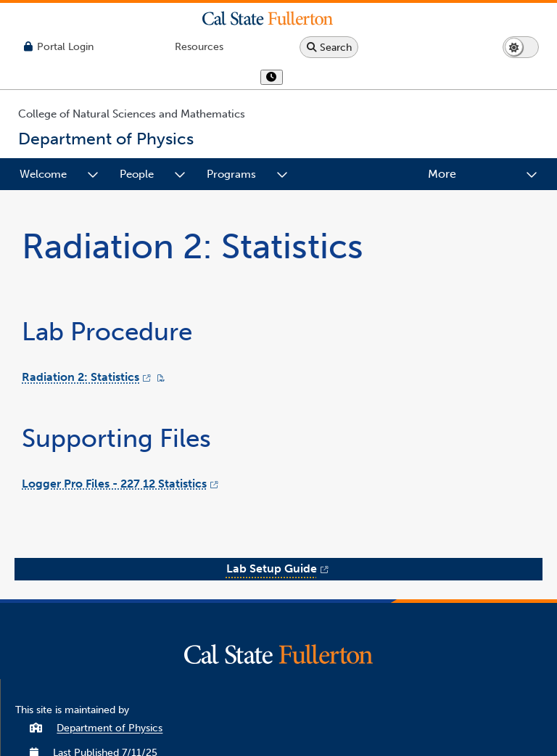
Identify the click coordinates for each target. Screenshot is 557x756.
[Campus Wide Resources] (199, 47)
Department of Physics (110, 728)
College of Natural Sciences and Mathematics (132, 114)
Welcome (43, 174)
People (137, 174)
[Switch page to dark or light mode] (521, 47)
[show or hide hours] (272, 77)
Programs (231, 174)
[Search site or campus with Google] (329, 47)
